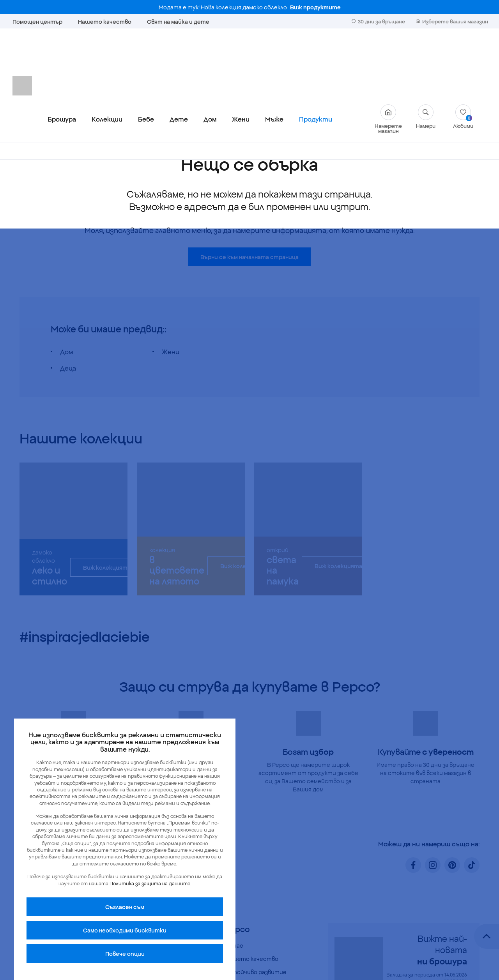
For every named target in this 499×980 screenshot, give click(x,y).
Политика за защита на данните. (150, 883)
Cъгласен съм (125, 907)
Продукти (316, 52)
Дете (179, 52)
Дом (210, 52)
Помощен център (37, 21)
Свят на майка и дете (178, 21)
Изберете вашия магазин (452, 21)
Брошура (62, 52)
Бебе (146, 52)
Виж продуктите (315, 7)
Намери (426, 50)
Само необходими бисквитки (125, 930)
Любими (463, 50)
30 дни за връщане (378, 21)
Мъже (274, 52)
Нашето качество (105, 21)
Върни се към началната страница (249, 190)
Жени (241, 52)
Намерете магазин (388, 52)
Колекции (107, 52)
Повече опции (125, 954)
